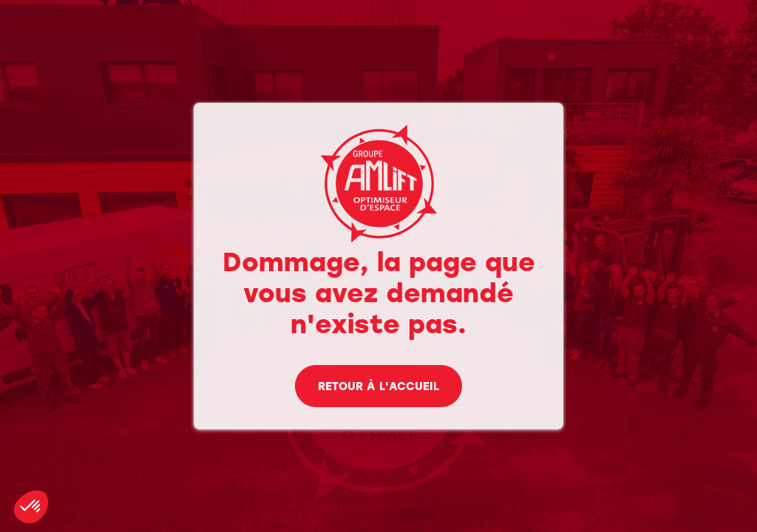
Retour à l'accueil (378, 388)
